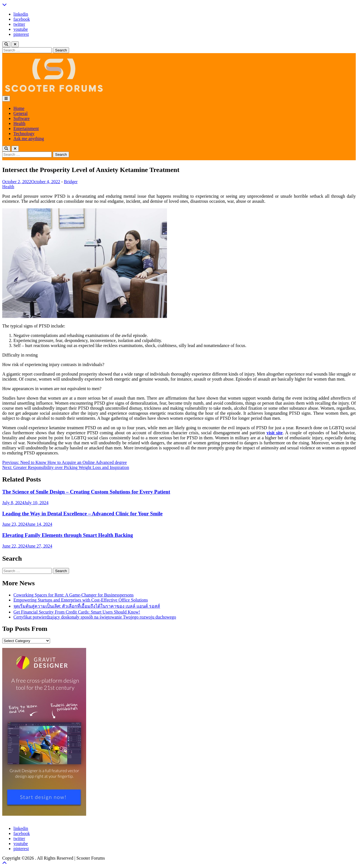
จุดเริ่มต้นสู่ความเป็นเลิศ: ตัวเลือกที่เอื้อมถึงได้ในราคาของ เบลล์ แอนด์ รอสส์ (87, 606)
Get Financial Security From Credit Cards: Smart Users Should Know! (77, 612)
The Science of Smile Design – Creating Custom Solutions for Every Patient (86, 492)
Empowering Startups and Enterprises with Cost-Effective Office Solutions (81, 600)
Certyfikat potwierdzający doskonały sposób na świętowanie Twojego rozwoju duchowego (95, 617)
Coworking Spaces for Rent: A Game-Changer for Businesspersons (74, 595)
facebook (22, 19)
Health (19, 123)
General (21, 113)
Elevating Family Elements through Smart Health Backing (68, 535)
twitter (19, 24)
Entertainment (26, 128)
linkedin (21, 14)
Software (22, 118)
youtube (21, 29)
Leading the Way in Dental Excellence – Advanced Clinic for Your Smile (82, 514)
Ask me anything (29, 139)
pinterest (21, 34)
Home (19, 108)
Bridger (71, 182)
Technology (24, 134)
